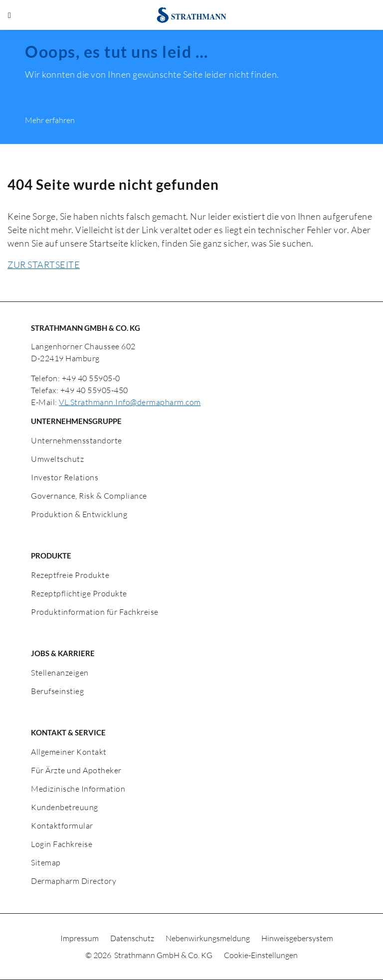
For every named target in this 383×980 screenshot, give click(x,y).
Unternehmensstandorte (77, 440)
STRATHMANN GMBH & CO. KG (86, 328)
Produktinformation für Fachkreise (95, 612)
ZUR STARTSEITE (44, 265)
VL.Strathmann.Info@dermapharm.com (130, 402)
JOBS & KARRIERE (63, 653)
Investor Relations (65, 477)
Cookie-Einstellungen (261, 955)
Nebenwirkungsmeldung (208, 938)
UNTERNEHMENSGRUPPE (76, 421)
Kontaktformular (62, 826)
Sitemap (46, 862)
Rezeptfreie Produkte (70, 575)
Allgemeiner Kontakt (69, 752)
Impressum (80, 938)
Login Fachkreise (62, 844)
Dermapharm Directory (74, 881)
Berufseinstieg (57, 691)
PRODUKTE (51, 556)
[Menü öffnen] (9, 15)
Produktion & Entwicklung (79, 514)
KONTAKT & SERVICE (68, 732)
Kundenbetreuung (65, 807)
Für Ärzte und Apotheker (76, 770)
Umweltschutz (57, 459)
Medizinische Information (78, 789)
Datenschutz (133, 938)
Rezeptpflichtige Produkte (79, 593)
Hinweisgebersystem (297, 938)
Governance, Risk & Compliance (89, 496)
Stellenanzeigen (60, 673)
